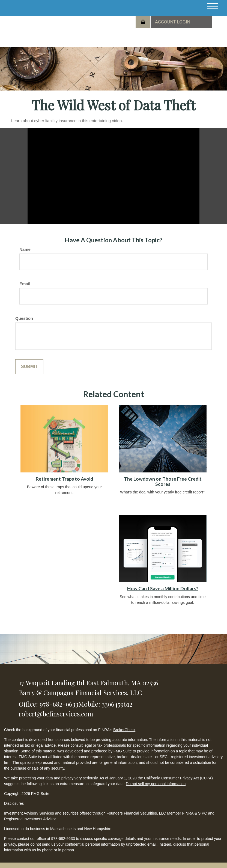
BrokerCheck (124, 730)
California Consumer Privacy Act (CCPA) (178, 778)
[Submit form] (29, 367)
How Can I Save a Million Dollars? (163, 588)
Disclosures (14, 803)
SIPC (203, 813)
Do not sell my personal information (156, 784)
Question (24, 318)
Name (25, 249)
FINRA (188, 813)
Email (25, 284)
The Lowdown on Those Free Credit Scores (163, 481)
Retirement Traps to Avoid (64, 479)
